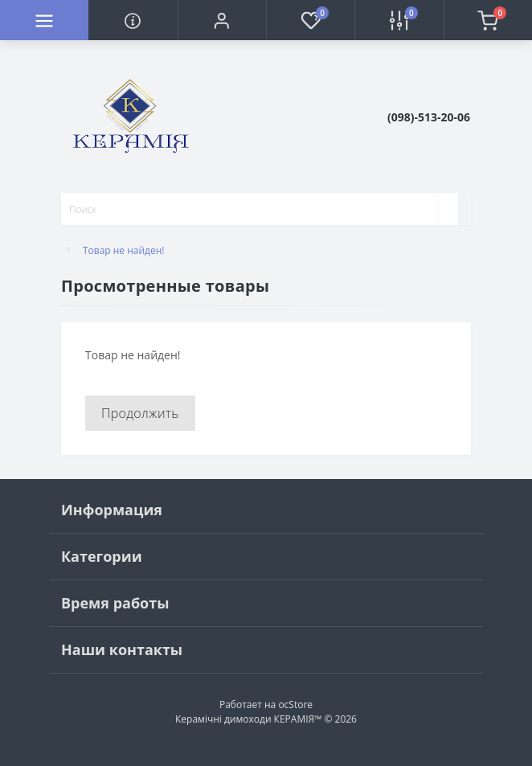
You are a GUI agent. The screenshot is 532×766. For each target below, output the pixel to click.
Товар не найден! (124, 250)
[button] (222, 20)
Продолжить (140, 413)
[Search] (448, 209)
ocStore (295, 705)
